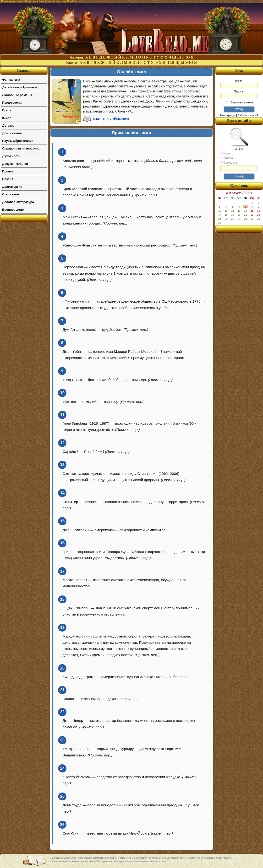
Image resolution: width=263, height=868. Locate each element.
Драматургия (12, 187)
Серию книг (229, 162)
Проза (7, 110)
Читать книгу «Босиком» (110, 119)
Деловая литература (18, 202)
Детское (8, 126)
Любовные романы (17, 95)
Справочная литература (21, 148)
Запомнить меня (239, 102)
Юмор (7, 118)
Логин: (239, 84)
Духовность (11, 156)
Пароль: (239, 94)
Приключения (13, 103)
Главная (24, 70)
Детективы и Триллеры (20, 87)
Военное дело (13, 210)
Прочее (8, 171)
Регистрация (228, 115)
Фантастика (11, 80)
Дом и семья (12, 133)
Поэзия (8, 179)
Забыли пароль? (248, 115)
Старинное (11, 194)
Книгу (225, 153)
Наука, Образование (18, 141)
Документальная (15, 164)
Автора (226, 158)
